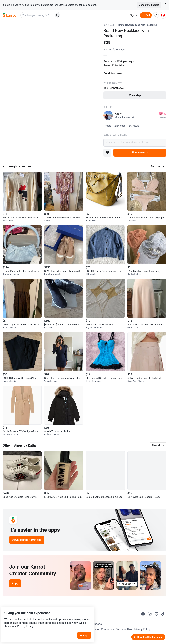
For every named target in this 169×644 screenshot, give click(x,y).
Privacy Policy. (45, 618)
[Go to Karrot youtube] (156, 614)
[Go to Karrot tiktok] (163, 614)
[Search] (57, 15)
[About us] (156, 15)
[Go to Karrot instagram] (150, 614)
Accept (86, 627)
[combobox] (38, 15)
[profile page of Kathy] (108, 115)
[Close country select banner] (165, 4)
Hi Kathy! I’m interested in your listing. (135, 143)
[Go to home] (9, 15)
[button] (157, 166)
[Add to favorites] (107, 153)
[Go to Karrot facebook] (143, 614)
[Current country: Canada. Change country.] (163, 15)
